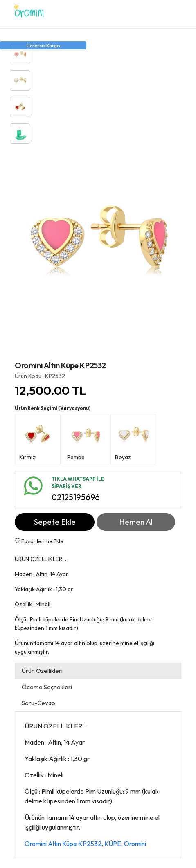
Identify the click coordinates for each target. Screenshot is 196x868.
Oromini (135, 844)
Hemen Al (136, 522)
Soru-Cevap (38, 703)
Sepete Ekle (55, 522)
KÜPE (113, 844)
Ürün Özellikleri (42, 671)
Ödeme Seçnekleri (47, 687)
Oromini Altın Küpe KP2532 (63, 844)
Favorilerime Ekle (39, 541)
